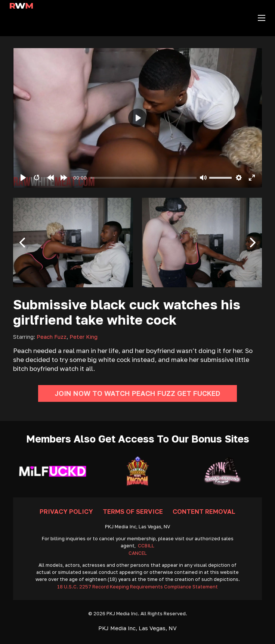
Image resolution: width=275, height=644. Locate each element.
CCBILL (146, 546)
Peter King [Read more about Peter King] (84, 337)
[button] (22, 243)
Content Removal (204, 511)
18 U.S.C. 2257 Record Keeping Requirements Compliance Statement (137, 587)
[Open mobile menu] (262, 18)
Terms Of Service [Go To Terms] (133, 511)
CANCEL (138, 553)
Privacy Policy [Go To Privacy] (66, 511)
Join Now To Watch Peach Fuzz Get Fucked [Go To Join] (137, 393)
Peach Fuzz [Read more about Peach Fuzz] (52, 337)
